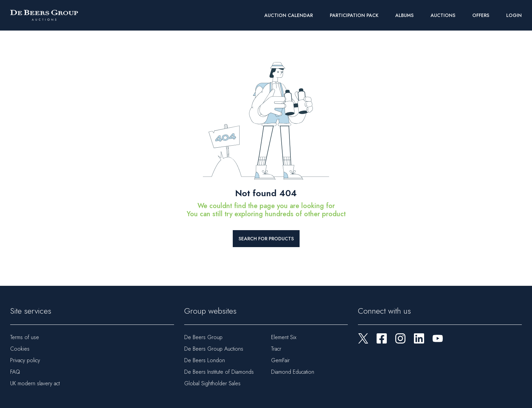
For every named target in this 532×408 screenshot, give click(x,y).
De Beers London (205, 360)
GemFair (280, 360)
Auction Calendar (289, 15)
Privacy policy (25, 360)
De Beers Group (203, 337)
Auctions (443, 15)
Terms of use (25, 337)
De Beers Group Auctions (214, 349)
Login (514, 15)
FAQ (15, 372)
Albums (404, 15)
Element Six (284, 337)
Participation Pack (354, 15)
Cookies (20, 349)
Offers (481, 15)
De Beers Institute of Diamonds (219, 372)
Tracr (276, 349)
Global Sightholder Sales (212, 383)
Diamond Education (293, 372)
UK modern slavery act (35, 383)
